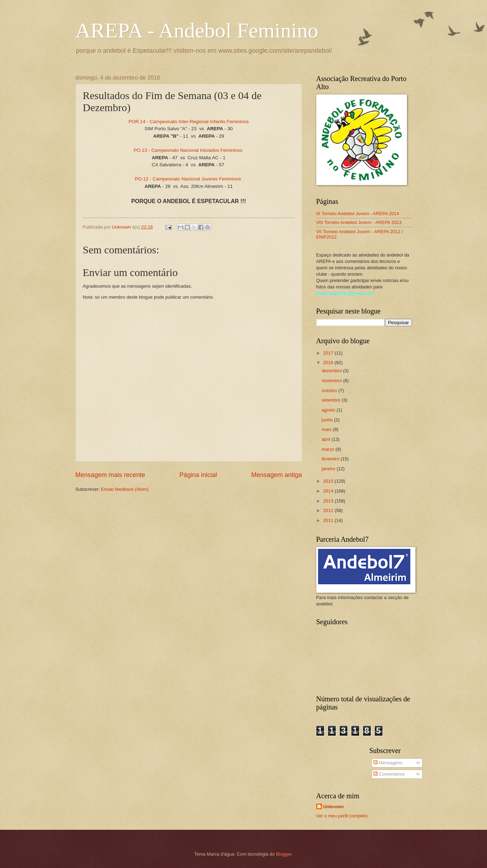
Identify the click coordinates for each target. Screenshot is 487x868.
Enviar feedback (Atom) (125, 489)
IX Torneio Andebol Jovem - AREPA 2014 (358, 214)
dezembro (332, 371)
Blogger (284, 854)
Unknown (334, 807)
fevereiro (331, 459)
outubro (330, 390)
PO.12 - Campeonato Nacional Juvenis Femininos (189, 179)
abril (327, 439)
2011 (329, 520)
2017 (329, 353)
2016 (329, 363)
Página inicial (198, 475)
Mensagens (388, 763)
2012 (329, 510)
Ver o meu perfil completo (342, 816)
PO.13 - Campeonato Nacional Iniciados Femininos (188, 150)
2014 (329, 491)
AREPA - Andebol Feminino (197, 30)
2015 (329, 481)
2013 (329, 501)
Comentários (389, 774)
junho (328, 420)
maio (327, 429)
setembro (332, 400)
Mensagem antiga (276, 475)
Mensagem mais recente (110, 475)
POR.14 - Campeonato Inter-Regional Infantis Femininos (189, 122)
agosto (329, 410)
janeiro (329, 469)
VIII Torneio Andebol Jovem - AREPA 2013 (359, 222)
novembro (332, 381)
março (329, 449)
